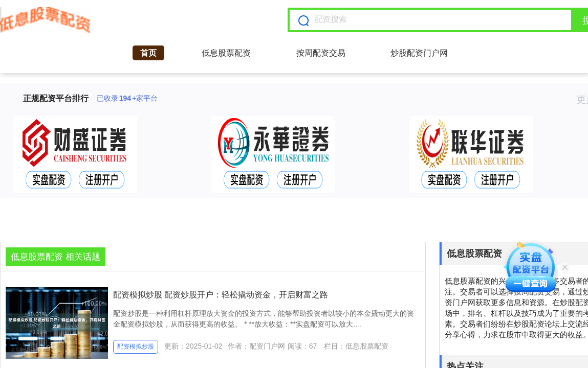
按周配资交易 (321, 53)
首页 (148, 53)
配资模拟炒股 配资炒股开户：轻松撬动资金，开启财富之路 (221, 295)
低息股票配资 (226, 53)
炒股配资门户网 (419, 53)
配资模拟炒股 (136, 347)
